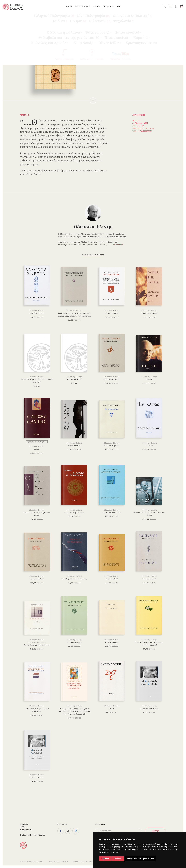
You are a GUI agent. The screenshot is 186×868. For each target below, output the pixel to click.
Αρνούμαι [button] (118, 859)
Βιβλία (69, 7)
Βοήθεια (24, 827)
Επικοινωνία (26, 830)
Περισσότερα (118, 245)
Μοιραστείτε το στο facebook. (129, 53)
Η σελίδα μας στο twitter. (68, 831)
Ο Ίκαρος (24, 824)
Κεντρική (9, 17)
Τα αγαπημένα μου (176, 6)
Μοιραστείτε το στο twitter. (136, 53)
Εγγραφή (155, 831)
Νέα (119, 7)
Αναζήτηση (164, 6)
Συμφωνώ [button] (105, 859)
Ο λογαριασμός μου (171, 6)
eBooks (97, 7)
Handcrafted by (84, 861)
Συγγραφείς (109, 7)
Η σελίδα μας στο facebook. (61, 831)
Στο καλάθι (109, 53)
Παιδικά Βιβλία (83, 7)
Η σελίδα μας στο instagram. (76, 831)
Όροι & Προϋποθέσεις (59, 861)
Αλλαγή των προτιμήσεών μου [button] (140, 859)
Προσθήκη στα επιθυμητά (121, 53)
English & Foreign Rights (32, 835)
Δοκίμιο (29, 17)
